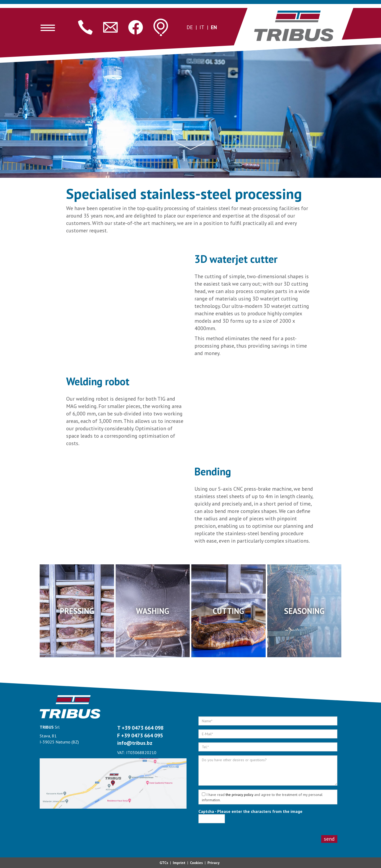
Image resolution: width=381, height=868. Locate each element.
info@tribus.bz (135, 743)
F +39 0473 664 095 (140, 736)
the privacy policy (239, 795)
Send (329, 839)
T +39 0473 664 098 (140, 728)
